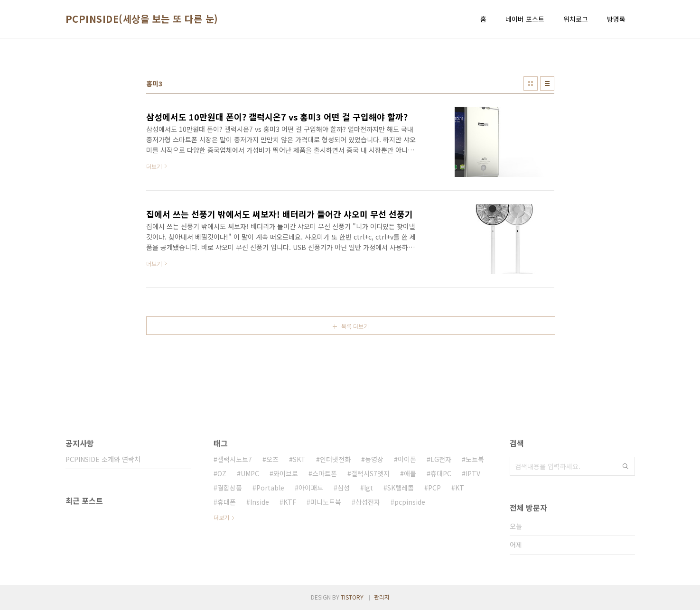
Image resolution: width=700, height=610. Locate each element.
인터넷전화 (335, 459)
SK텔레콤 (401, 488)
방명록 (616, 19)
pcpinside (410, 502)
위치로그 (576, 19)
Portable (270, 488)
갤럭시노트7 (235, 459)
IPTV (473, 473)
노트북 (475, 459)
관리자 (382, 597)
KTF (290, 502)
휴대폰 (227, 502)
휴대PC (441, 473)
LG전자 (441, 459)
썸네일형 (531, 83)
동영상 (374, 459)
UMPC (250, 473)
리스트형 (547, 83)
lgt (369, 488)
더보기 (221, 517)
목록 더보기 (355, 326)
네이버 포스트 (525, 19)
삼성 (344, 488)
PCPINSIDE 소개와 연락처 (103, 459)
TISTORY (352, 597)
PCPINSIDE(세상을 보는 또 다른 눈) (142, 19)
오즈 (272, 459)
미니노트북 (326, 502)
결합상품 (230, 488)
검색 (625, 466)
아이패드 (311, 488)
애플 (410, 473)
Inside (260, 502)
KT (460, 488)
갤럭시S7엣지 (370, 473)
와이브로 (286, 473)
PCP (434, 488)
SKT (299, 459)
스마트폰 (325, 473)
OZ (222, 473)
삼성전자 (368, 502)
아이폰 (407, 459)
